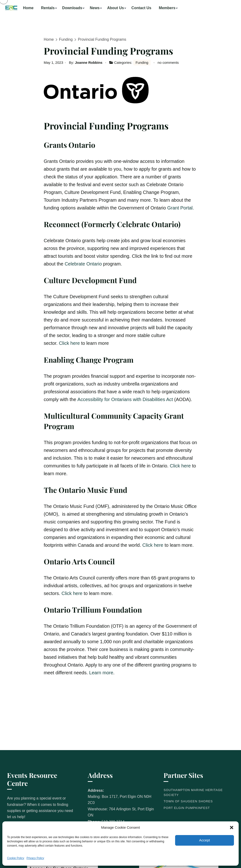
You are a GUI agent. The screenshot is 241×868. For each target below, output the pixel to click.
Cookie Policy (16, 858)
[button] (232, 828)
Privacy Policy (35, 858)
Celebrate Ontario (83, 264)
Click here (69, 343)
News (95, 8)
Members (167, 8)
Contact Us (141, 8)
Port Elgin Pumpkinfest (187, 808)
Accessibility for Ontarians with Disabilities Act (125, 399)
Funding (66, 39)
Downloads (72, 8)
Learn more (101, 673)
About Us (115, 8)
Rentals (48, 8)
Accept (205, 840)
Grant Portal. (180, 208)
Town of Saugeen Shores (188, 801)
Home (28, 8)
